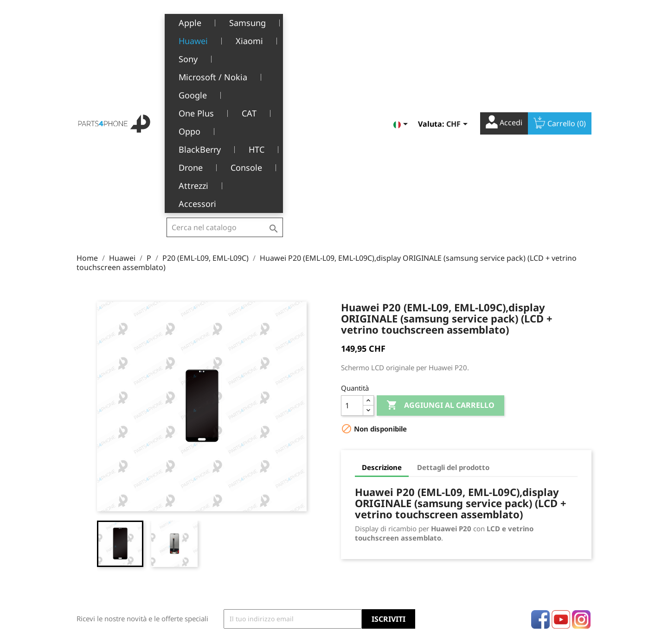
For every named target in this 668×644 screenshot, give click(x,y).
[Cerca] (225, 20)
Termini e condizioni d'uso (257, 523)
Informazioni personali (376, 508)
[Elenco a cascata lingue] (402, 22)
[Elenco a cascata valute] (459, 22)
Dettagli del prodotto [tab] (453, 303)
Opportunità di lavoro (249, 580)
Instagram (581, 455)
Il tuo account (377, 495)
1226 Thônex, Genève (112, 537)
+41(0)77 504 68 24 (109, 550)
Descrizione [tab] (382, 303)
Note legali (233, 508)
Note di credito (364, 537)
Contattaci (231, 594)
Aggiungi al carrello (440, 241)
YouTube (561, 455)
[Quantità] (352, 241)
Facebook (540, 455)
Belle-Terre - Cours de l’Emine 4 (126, 523)
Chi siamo (231, 537)
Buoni (350, 566)
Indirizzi (354, 551)
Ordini (351, 523)
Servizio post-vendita (248, 551)
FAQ (222, 566)
